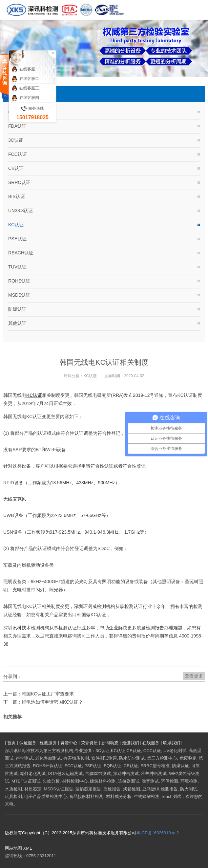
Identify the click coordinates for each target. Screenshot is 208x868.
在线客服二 (25, 79)
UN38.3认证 (21, 211)
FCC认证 (18, 154)
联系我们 (172, 743)
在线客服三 (25, 88)
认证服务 (28, 743)
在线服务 (151, 743)
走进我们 (131, 743)
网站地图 (13, 848)
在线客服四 (25, 98)
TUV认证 (17, 267)
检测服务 (48, 743)
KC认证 (16, 225)
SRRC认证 (19, 182)
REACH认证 (21, 253)
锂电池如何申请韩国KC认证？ (52, 702)
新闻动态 (110, 743)
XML (28, 848)
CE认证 (16, 112)
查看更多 (194, 676)
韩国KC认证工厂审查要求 (48, 694)
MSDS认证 (19, 295)
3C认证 (16, 140)
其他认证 (17, 323)
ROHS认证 (19, 281)
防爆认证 (17, 309)
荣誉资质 (89, 743)
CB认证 (16, 168)
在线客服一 (25, 69)
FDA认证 (17, 126)
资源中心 (69, 743)
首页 (11, 743)
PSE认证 (17, 239)
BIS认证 (17, 196)
